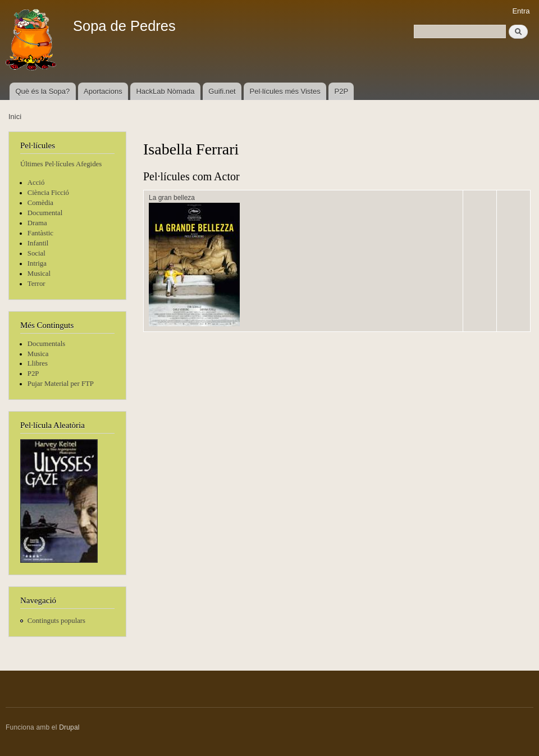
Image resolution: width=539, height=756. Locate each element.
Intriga (37, 263)
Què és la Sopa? (42, 91)
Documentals (46, 344)
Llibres (38, 363)
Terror (36, 284)
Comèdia (40, 203)
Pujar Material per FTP (61, 384)
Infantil (38, 243)
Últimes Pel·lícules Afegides (61, 164)
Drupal (69, 727)
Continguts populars (56, 621)
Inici (15, 117)
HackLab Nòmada (165, 91)
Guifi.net (222, 91)
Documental (45, 213)
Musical (39, 274)
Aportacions (103, 91)
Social (36, 253)
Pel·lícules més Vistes (285, 91)
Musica (38, 354)
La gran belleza (172, 198)
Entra (521, 11)
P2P (342, 91)
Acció (36, 183)
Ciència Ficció (48, 193)
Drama (37, 223)
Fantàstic (40, 233)
